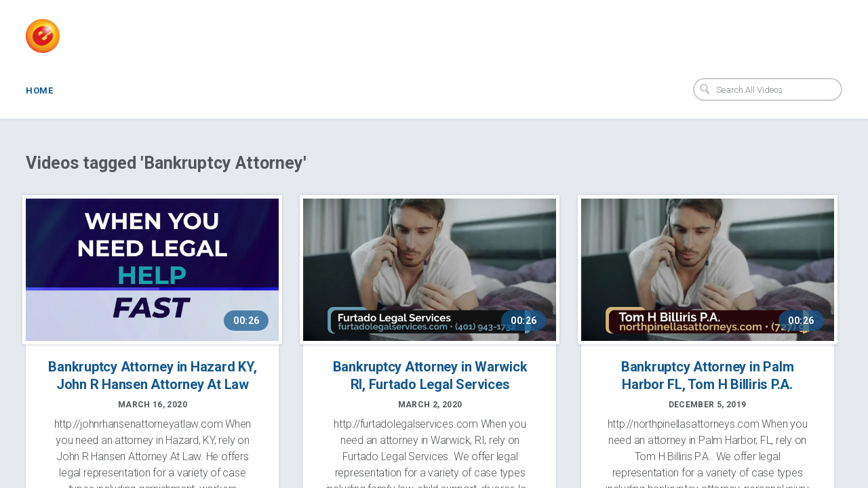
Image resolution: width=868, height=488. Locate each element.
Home (39, 90)
